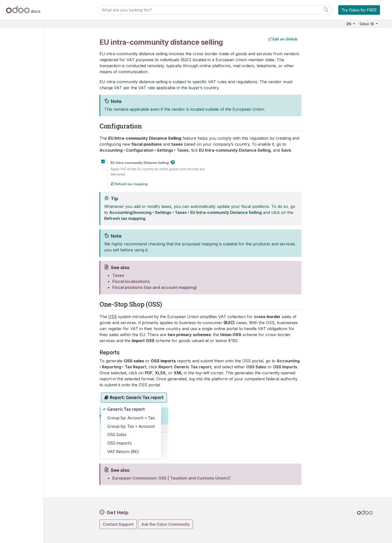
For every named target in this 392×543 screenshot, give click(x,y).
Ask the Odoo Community (165, 524)
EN (349, 24)
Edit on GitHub (283, 39)
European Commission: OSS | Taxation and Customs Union (169, 478)
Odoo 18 (367, 24)
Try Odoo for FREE (359, 10)
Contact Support (118, 524)
